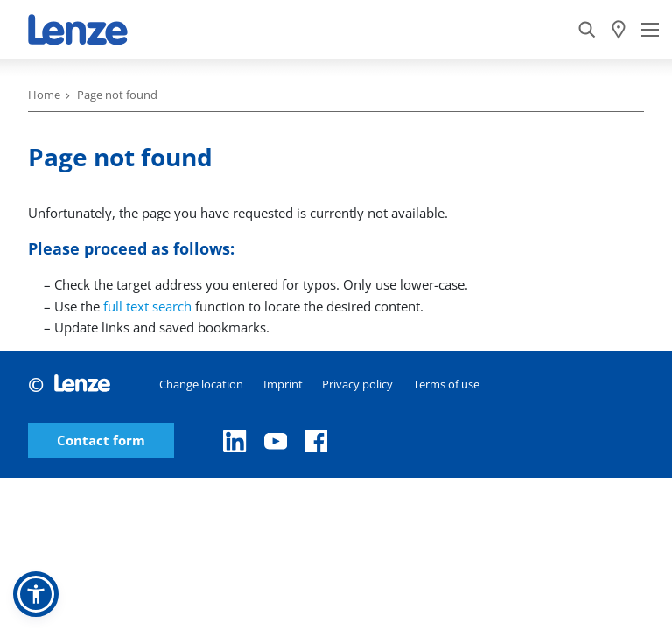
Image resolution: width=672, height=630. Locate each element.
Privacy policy (357, 384)
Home (44, 94)
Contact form (101, 441)
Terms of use (446, 384)
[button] (36, 594)
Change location (201, 384)
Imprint (283, 384)
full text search (147, 306)
